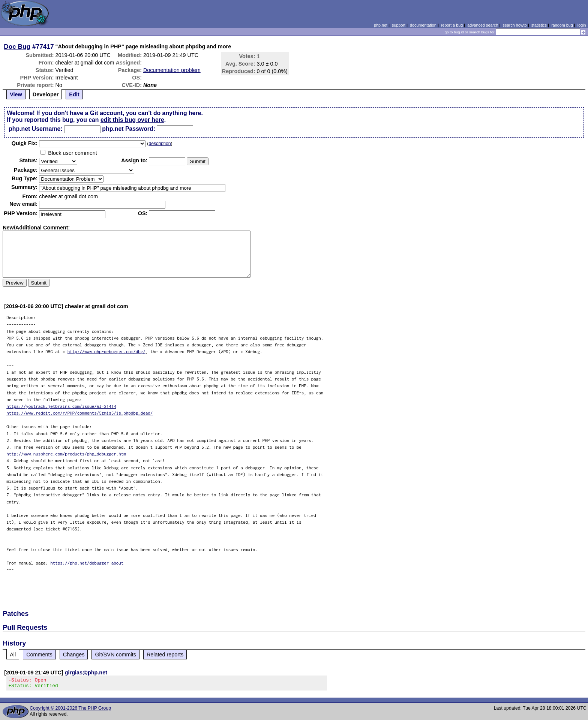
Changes (74, 655)
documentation (423, 25)
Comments (39, 655)
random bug (562, 25)
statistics (539, 25)
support (399, 25)
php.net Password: (129, 129)
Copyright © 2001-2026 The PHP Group (70, 710)
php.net (381, 25)
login (582, 25)
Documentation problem (172, 70)
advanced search (483, 25)
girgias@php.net (86, 673)
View (16, 94)
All (13, 655)
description (160, 144)
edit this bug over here (132, 120)
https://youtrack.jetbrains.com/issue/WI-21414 (61, 406)
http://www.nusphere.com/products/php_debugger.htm (66, 454)
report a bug (452, 25)
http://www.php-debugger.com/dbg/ (106, 351)
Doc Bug (17, 46)
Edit (74, 94)
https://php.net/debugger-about (87, 563)
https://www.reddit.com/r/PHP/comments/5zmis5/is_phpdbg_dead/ (79, 413)
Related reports (165, 655)
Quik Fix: (25, 143)
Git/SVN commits (115, 655)
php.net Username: (35, 129)
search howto (514, 25)
